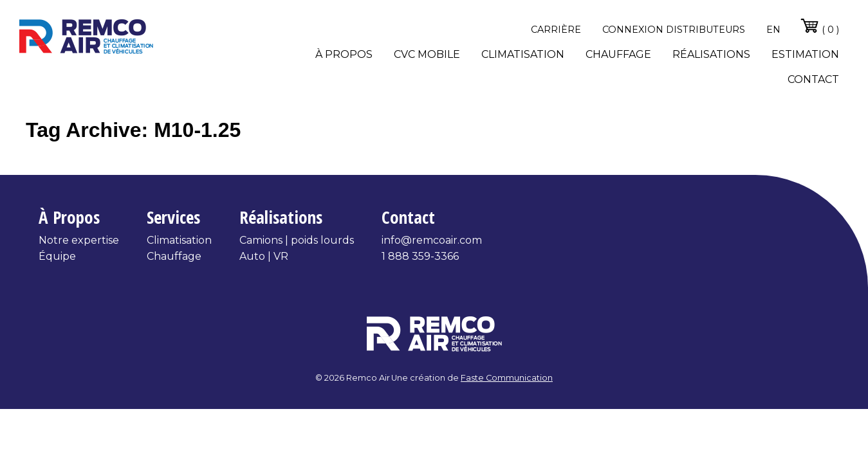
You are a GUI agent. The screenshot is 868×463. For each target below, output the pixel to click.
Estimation (805, 54)
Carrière (556, 30)
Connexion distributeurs (674, 30)
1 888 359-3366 (420, 256)
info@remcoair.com (432, 240)
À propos (344, 54)
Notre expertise (79, 240)
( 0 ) (819, 26)
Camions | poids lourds (297, 240)
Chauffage (618, 54)
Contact (813, 79)
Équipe (57, 256)
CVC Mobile (427, 54)
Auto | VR (264, 256)
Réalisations (711, 54)
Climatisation (523, 54)
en (773, 30)
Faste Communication (507, 378)
